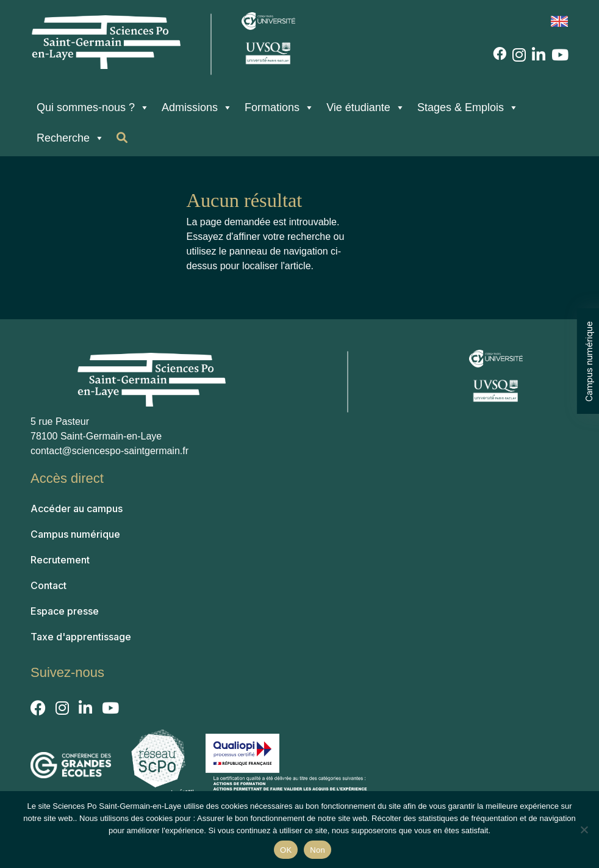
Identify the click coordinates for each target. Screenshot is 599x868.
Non (317, 850)
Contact (48, 585)
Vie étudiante (366, 107)
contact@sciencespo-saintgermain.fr (109, 451)
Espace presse (65, 611)
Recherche (70, 138)
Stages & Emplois (468, 107)
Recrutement (60, 560)
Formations (279, 107)
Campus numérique (589, 361)
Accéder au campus (77, 508)
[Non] (584, 830)
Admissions (197, 107)
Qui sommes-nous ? (93, 107)
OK (286, 850)
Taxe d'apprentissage (81, 637)
